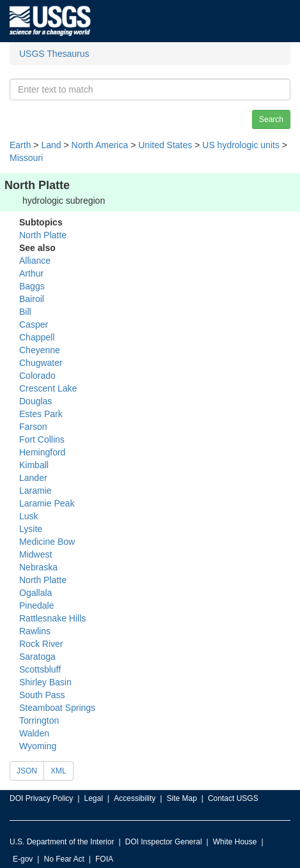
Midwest (36, 554)
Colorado (37, 376)
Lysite (31, 529)
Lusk (29, 516)
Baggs (32, 286)
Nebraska (38, 567)
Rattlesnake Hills (52, 618)
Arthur (31, 273)
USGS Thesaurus (54, 54)
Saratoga (37, 657)
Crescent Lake (48, 388)
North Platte (43, 235)
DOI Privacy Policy (41, 798)
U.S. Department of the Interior (62, 842)
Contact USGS (233, 798)
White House (235, 842)
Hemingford (42, 452)
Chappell (37, 337)
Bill (25, 312)
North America (100, 145)
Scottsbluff (40, 669)
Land (51, 145)
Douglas (36, 401)
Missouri (26, 158)
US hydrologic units (241, 145)
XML (59, 771)
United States (165, 145)
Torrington (39, 720)
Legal (93, 798)
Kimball (34, 465)
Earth (20, 145)
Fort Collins (42, 439)
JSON (27, 771)
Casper (34, 324)
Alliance (35, 261)
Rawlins (35, 631)
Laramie (36, 491)
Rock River (41, 644)
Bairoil (32, 299)
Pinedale (37, 605)
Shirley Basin (45, 682)
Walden (34, 733)
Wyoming (38, 746)
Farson (33, 427)
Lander (33, 478)
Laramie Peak (47, 503)
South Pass (42, 695)
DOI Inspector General (164, 842)
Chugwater (41, 363)
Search (271, 119)
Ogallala (36, 593)
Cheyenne (40, 350)
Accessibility (135, 798)
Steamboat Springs (57, 708)
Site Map (181, 798)
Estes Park (41, 414)
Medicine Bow (47, 542)
